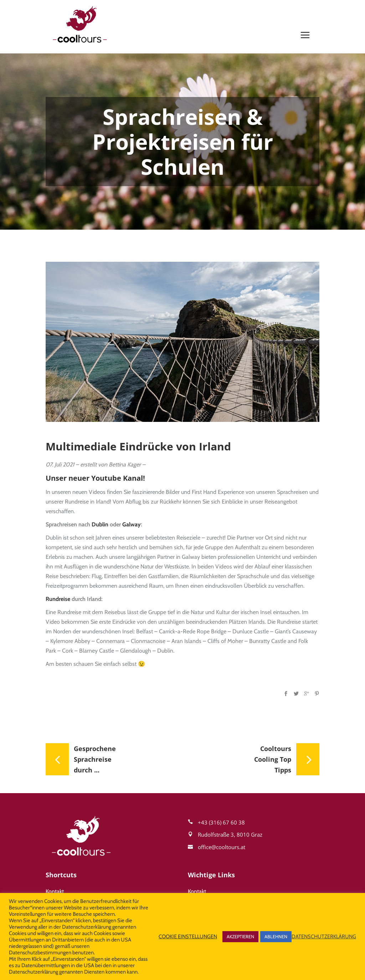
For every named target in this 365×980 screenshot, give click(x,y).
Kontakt (55, 891)
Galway (132, 524)
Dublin (100, 524)
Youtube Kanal (117, 478)
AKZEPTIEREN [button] (240, 936)
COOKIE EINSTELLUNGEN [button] (188, 936)
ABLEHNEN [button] (276, 936)
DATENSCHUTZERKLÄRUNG (324, 936)
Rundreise (58, 599)
